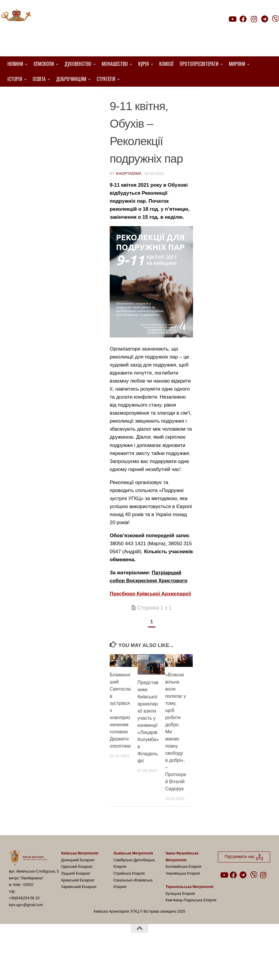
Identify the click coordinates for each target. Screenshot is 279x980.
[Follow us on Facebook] (243, 19)
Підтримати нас (238, 31)
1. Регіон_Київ (127, 95)
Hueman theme (79, 968)
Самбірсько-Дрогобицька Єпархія (134, 894)
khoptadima (129, 204)
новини (119, 103)
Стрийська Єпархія (129, 904)
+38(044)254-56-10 (24, 928)
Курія (144, 64)
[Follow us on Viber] (275, 19)
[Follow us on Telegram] (265, 19)
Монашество (115, 64)
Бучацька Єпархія (180, 924)
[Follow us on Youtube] (232, 19)
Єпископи (44, 64)
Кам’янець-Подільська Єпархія (191, 930)
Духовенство (78, 64)
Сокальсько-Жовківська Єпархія (133, 914)
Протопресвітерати (199, 64)
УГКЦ (115, 110)
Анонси (157, 95)
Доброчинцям (71, 79)
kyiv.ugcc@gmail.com (26, 935)
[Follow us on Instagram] (254, 19)
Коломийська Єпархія (184, 897)
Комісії (166, 64)
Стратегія (106, 79)
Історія (15, 79)
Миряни (237, 64)
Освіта (39, 79)
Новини (15, 64)
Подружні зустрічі (155, 103)
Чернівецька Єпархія (183, 904)
